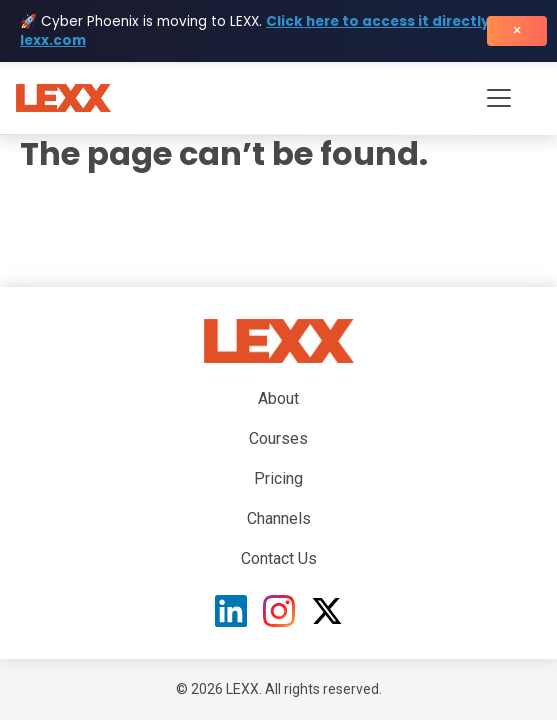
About (278, 398)
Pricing (278, 478)
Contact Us (279, 558)
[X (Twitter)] (327, 611)
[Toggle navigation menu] (499, 98)
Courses (278, 438)
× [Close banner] (517, 30)
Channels (279, 518)
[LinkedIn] (231, 611)
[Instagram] (279, 611)
